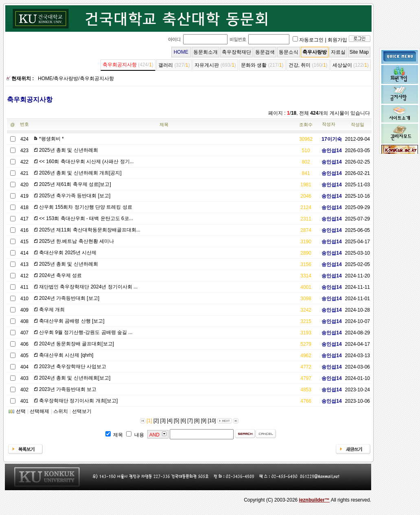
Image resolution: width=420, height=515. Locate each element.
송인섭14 (329, 151)
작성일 (358, 124)
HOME (181, 52)
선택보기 (82, 411)
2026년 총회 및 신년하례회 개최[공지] (80, 173)
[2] (156, 421)
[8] (197, 421)
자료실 (338, 52)
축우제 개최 (52, 310)
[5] (176, 421)
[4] (170, 421)
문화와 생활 (254, 65)
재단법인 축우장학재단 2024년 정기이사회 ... (88, 287)
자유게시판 (207, 65)
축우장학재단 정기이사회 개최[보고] (78, 401)
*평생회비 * (51, 139)
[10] (212, 421)
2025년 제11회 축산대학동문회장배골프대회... (90, 230)
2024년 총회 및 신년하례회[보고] (75, 378)
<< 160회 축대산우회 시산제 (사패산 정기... (86, 161)
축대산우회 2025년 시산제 (68, 253)
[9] (204, 421)
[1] (149, 421)
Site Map (359, 52)
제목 (164, 124)
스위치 (61, 411)
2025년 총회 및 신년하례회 (69, 150)
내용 (139, 435)
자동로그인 (311, 40)
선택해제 (39, 411)
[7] (190, 421)
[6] (183, 421)
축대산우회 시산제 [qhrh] (66, 355)
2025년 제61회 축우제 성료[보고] (75, 184)
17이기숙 (329, 139)
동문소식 (289, 52)
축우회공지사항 (120, 65)
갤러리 (166, 65)
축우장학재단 (236, 52)
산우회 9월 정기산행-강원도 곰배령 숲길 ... (86, 332)
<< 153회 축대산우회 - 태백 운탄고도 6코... (86, 218)
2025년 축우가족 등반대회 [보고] (75, 196)
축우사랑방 (315, 52)
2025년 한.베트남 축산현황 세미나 (77, 241)
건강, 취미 (300, 65)
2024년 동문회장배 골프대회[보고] (77, 344)
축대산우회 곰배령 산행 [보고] (72, 321)
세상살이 (342, 65)
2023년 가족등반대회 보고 (68, 389)
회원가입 (337, 40)
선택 (21, 411)
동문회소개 (206, 52)
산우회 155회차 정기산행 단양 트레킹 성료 (86, 207)
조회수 (306, 124)
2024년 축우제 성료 (60, 275)
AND (154, 435)
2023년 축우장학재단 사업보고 (73, 367)
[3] (163, 421)
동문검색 (265, 52)
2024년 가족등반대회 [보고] (69, 298)
